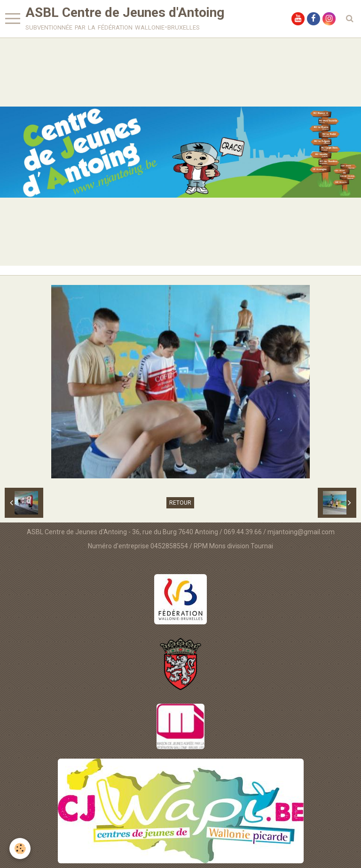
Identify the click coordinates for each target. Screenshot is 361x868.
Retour (180, 503)
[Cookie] (20, 849)
